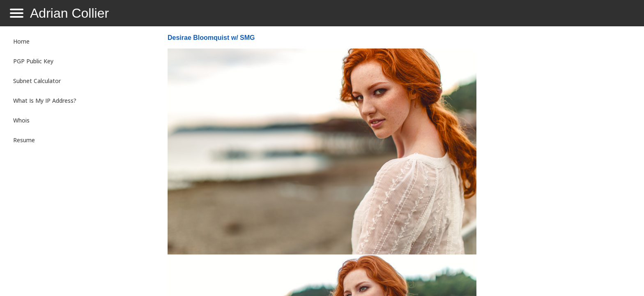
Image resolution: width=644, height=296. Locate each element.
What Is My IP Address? (45, 101)
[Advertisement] (557, 163)
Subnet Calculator (37, 81)
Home (21, 41)
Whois (21, 120)
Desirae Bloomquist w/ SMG (211, 38)
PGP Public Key (33, 61)
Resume (24, 140)
